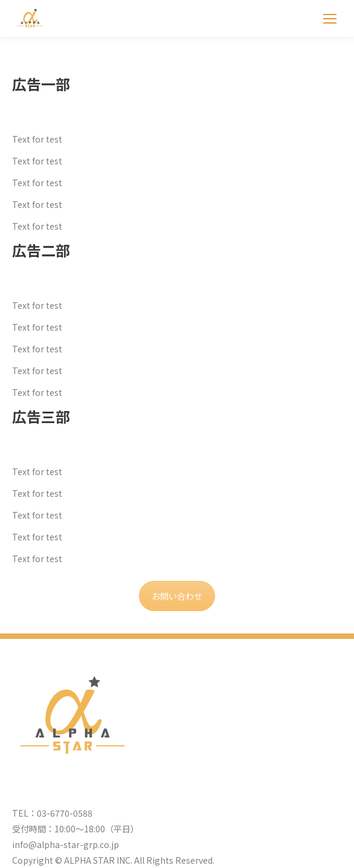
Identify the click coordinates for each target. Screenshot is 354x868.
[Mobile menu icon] (330, 19)
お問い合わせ (177, 596)
